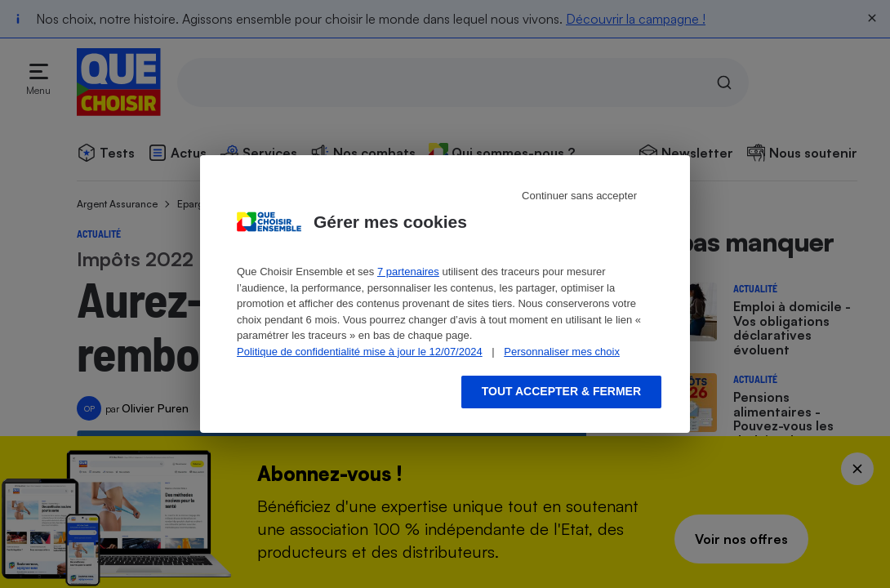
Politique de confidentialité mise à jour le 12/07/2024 (360, 352)
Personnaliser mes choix (562, 352)
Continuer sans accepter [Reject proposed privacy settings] (579, 196)
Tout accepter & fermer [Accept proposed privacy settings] (561, 391)
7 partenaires (408, 272)
